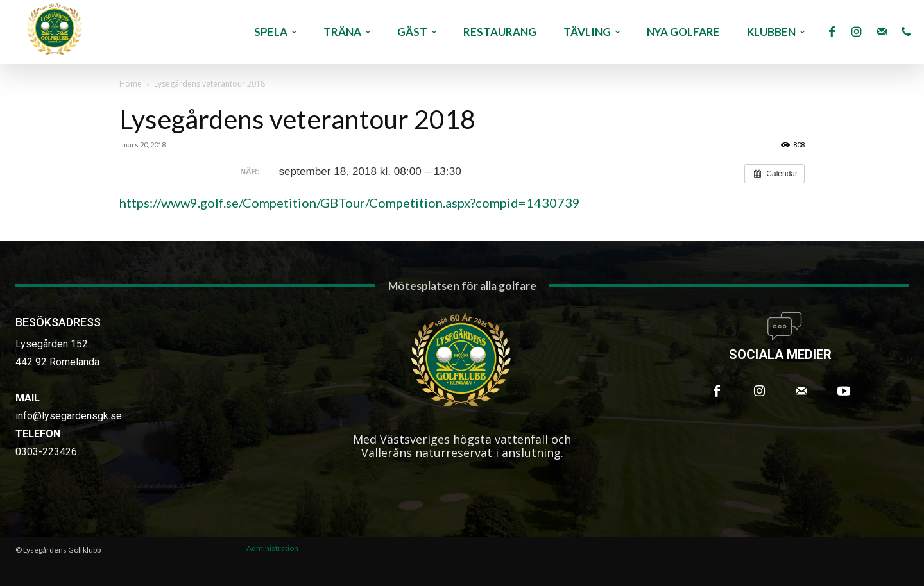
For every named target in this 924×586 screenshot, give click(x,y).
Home (131, 84)
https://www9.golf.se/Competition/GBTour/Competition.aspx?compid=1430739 (350, 203)
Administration (272, 548)
